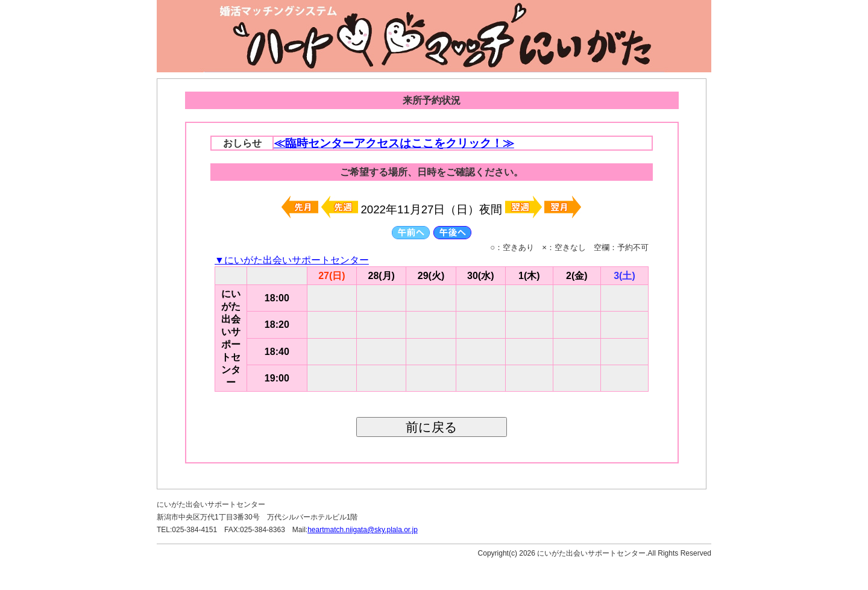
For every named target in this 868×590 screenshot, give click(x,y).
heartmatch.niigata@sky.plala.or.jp (363, 530)
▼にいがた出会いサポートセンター (292, 260)
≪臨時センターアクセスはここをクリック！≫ (394, 143)
